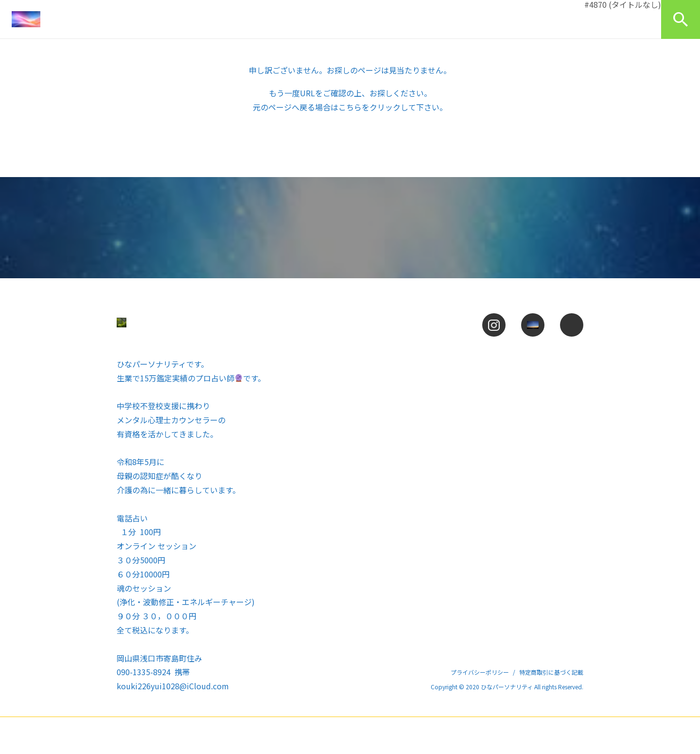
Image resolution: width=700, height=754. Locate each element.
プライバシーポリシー (480, 672)
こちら (350, 107)
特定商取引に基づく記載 (551, 672)
